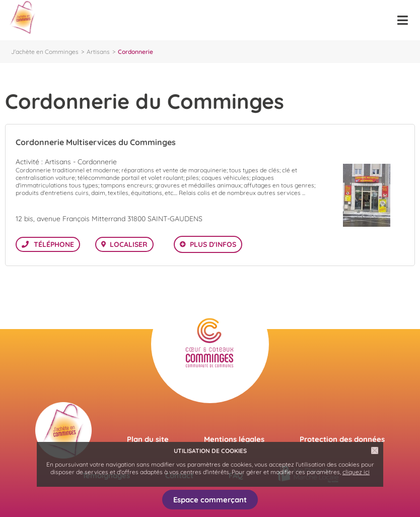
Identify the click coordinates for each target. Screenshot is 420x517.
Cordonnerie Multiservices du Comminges (96, 142)
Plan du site (148, 439)
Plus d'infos (213, 244)
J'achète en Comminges (45, 52)
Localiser (129, 244)
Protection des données (342, 439)
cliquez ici (356, 472)
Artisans (98, 52)
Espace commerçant (210, 500)
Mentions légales (234, 439)
